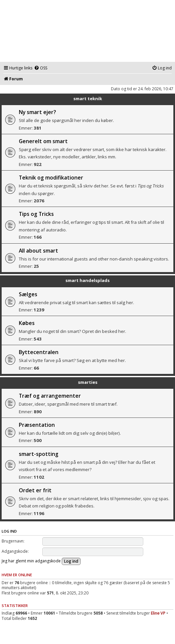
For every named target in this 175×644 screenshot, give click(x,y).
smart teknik (88, 99)
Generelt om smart (43, 141)
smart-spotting (39, 454)
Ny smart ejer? (37, 112)
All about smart (38, 251)
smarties (88, 382)
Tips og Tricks (36, 214)
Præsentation (37, 425)
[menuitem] (41, 68)
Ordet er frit (35, 490)
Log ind (9, 531)
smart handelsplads (87, 280)
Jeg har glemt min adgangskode (31, 561)
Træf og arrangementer (50, 396)
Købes (27, 323)
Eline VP (158, 613)
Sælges (28, 294)
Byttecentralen (39, 352)
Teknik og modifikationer (51, 178)
